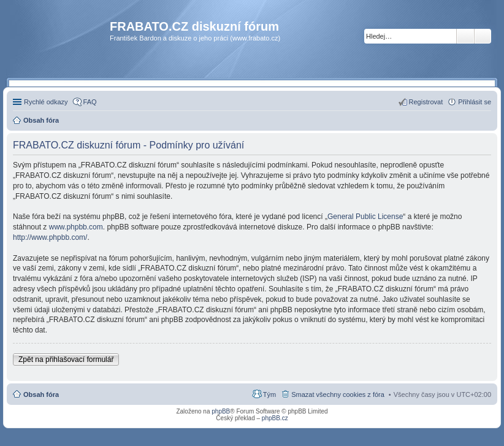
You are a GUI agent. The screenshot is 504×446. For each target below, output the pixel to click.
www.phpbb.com (76, 227)
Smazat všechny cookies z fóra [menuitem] (338, 394)
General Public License (365, 217)
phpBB (221, 411)
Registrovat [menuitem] (426, 102)
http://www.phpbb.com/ (50, 237)
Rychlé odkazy (46, 102)
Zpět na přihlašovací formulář (66, 359)
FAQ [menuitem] (90, 102)
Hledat (465, 36)
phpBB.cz (275, 418)
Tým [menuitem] (269, 394)
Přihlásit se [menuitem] (475, 102)
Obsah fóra (41, 394)
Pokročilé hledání (483, 36)
